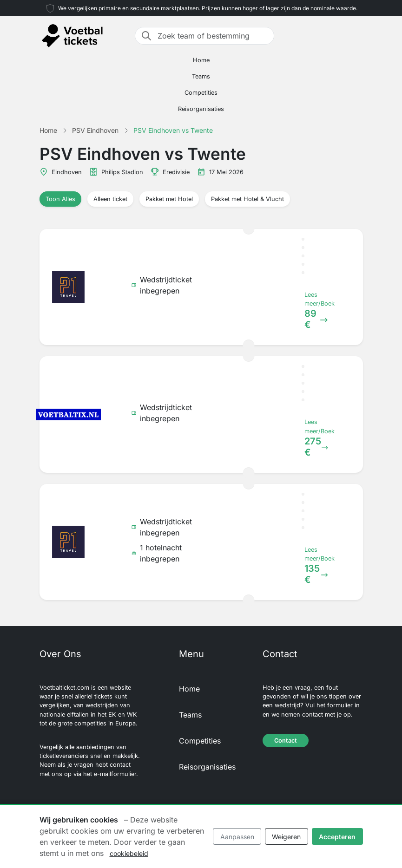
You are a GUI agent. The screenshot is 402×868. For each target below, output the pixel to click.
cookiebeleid (129, 853)
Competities (201, 93)
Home (201, 60)
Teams (201, 76)
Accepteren (337, 837)
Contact (286, 741)
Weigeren (286, 837)
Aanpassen (237, 837)
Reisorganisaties (201, 109)
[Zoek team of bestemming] (213, 36)
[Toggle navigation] (357, 36)
